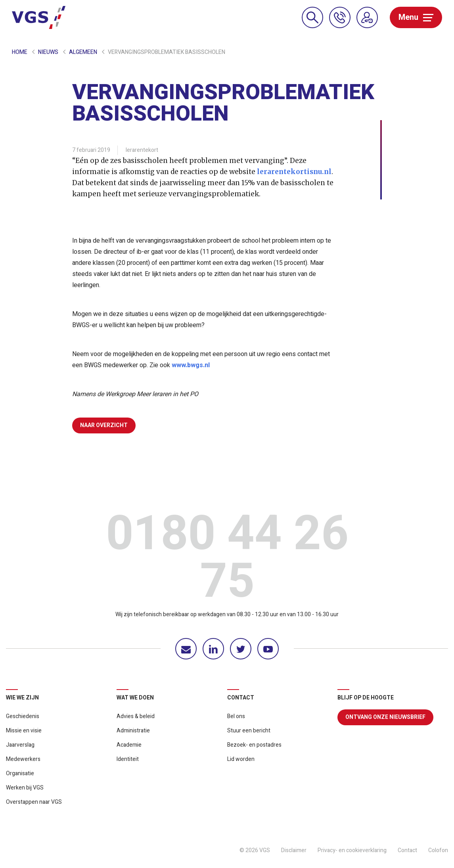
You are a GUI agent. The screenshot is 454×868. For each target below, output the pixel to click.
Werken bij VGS (25, 788)
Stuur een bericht (249, 731)
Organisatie (20, 773)
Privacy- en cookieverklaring (352, 850)
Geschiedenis (23, 716)
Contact (407, 850)
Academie (129, 745)
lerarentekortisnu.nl (294, 172)
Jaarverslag (20, 745)
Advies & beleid (136, 716)
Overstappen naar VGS (34, 802)
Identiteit (128, 759)
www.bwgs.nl (191, 365)
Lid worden (241, 759)
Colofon (438, 850)
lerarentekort (142, 150)
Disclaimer (294, 850)
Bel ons (236, 716)
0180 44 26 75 (227, 560)
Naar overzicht (104, 425)
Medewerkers (23, 759)
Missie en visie (24, 731)
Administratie (133, 731)
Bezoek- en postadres (254, 745)
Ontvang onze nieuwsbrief (385, 717)
